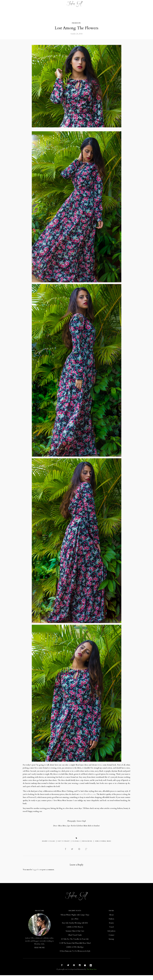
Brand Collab (48, 845)
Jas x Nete (75, 924)
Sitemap (111, 944)
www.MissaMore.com (102, 796)
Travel (61, 4)
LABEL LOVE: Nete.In (75, 932)
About (111, 920)
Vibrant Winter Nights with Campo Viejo (75, 920)
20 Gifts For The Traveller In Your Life (75, 944)
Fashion (41, 4)
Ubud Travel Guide (75, 940)
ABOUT (103, 4)
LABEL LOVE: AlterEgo (75, 952)
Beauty (51, 4)
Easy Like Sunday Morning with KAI (75, 928)
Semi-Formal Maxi (103, 845)
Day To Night (64, 845)
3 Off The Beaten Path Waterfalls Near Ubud (75, 948)
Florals (76, 845)
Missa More (87, 845)
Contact (113, 4)
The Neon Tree (92, 974)
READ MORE (39, 952)
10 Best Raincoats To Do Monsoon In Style (75, 956)
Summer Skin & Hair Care (75, 936)
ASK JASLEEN (92, 4)
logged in (37, 874)
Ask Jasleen (111, 936)
